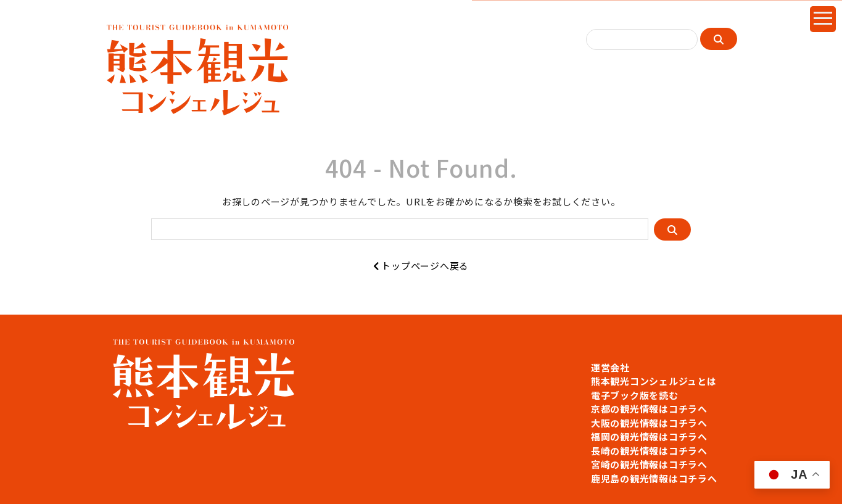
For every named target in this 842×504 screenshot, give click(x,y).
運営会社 (610, 367)
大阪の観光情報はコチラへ (649, 423)
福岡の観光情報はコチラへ (649, 436)
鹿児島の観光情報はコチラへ (654, 478)
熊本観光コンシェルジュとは (654, 381)
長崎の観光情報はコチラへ (649, 451)
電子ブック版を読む (635, 395)
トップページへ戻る (421, 266)
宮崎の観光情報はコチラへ (649, 464)
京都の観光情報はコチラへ (649, 409)
